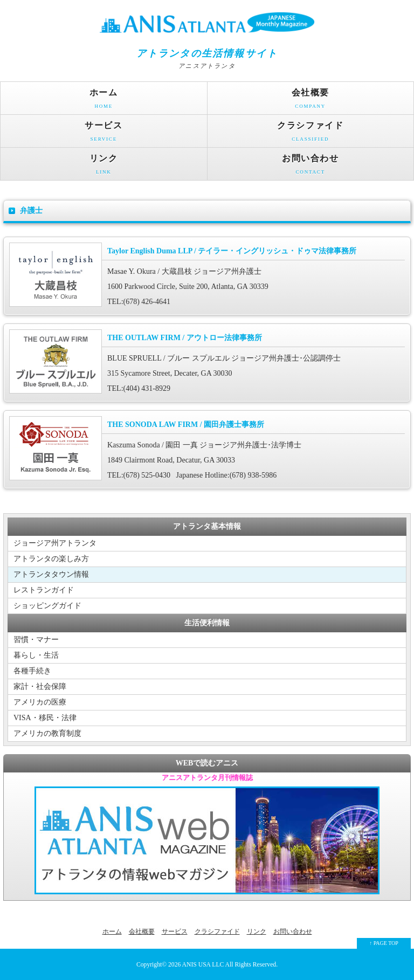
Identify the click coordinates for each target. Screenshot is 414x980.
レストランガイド (44, 590)
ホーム (104, 101)
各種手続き (32, 671)
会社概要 (311, 101)
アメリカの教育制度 (47, 733)
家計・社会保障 (40, 686)
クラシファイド (311, 134)
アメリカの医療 (40, 702)
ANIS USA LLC (204, 965)
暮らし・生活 (36, 655)
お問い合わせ (311, 167)
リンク (104, 167)
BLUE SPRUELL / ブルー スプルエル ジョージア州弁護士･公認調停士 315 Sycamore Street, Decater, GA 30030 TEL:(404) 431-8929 (207, 361)
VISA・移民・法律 (45, 718)
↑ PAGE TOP (384, 943)
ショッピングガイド (47, 606)
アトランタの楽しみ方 (51, 559)
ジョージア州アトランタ (55, 543)
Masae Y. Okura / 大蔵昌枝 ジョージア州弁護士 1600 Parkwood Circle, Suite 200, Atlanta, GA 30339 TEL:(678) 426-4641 (207, 274)
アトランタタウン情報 (51, 574)
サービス (104, 134)
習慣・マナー (36, 640)
